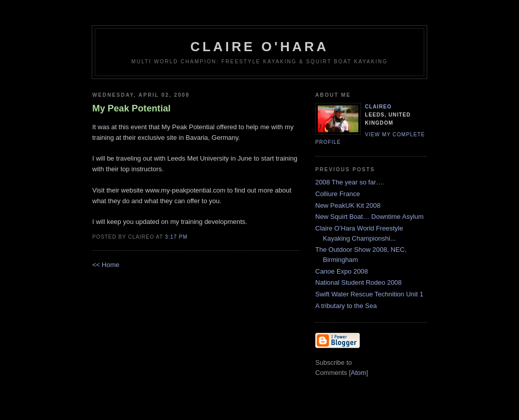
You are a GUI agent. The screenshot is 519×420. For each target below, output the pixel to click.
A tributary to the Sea (346, 306)
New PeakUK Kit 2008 (348, 205)
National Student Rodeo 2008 (359, 282)
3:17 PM (176, 237)
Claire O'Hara (259, 47)
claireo (378, 107)
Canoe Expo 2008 (342, 271)
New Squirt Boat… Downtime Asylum (369, 217)
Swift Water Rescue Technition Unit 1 (369, 294)
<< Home (106, 265)
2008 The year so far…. (350, 182)
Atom (358, 373)
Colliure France (338, 194)
